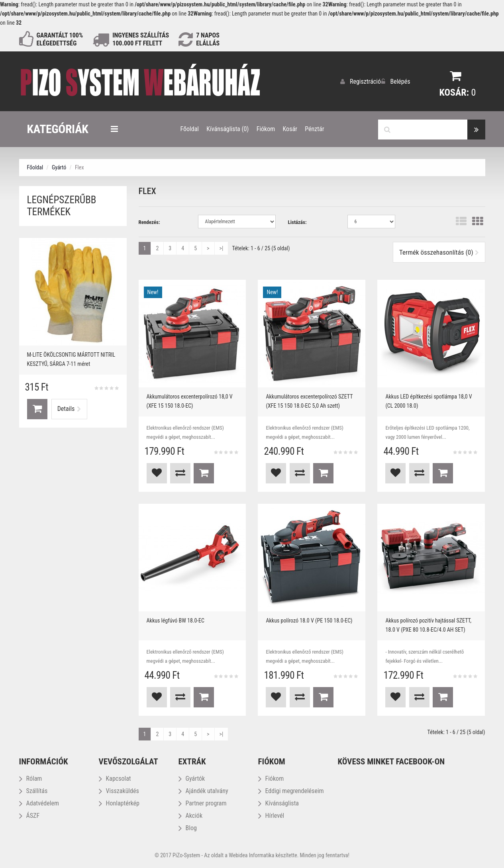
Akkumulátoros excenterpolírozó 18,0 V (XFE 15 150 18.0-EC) (190, 401)
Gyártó (59, 167)
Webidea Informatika (251, 855)
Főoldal (35, 167)
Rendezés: (149, 222)
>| (222, 248)
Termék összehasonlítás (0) (439, 252)
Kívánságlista (279, 803)
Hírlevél (271, 815)
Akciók (191, 815)
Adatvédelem (39, 803)
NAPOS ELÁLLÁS (208, 39)
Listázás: (297, 222)
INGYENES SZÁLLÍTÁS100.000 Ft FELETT (141, 39)
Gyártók (192, 778)
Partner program (203, 803)
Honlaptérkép (119, 803)
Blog (188, 828)
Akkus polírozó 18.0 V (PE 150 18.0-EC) (309, 620)
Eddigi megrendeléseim (291, 790)
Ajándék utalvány (203, 790)
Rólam (31, 778)
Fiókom (271, 778)
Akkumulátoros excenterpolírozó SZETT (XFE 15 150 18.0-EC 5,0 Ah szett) (309, 401)
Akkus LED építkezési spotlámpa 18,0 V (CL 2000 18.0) (428, 401)
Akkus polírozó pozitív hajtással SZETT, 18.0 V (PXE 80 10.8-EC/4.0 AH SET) (428, 625)
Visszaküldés (119, 790)
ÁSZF (29, 815)
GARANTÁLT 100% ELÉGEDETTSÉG (60, 39)
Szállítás (33, 790)
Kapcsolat (115, 778)
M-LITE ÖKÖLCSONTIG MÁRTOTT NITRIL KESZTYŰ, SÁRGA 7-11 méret (71, 359)
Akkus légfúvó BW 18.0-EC (176, 620)
